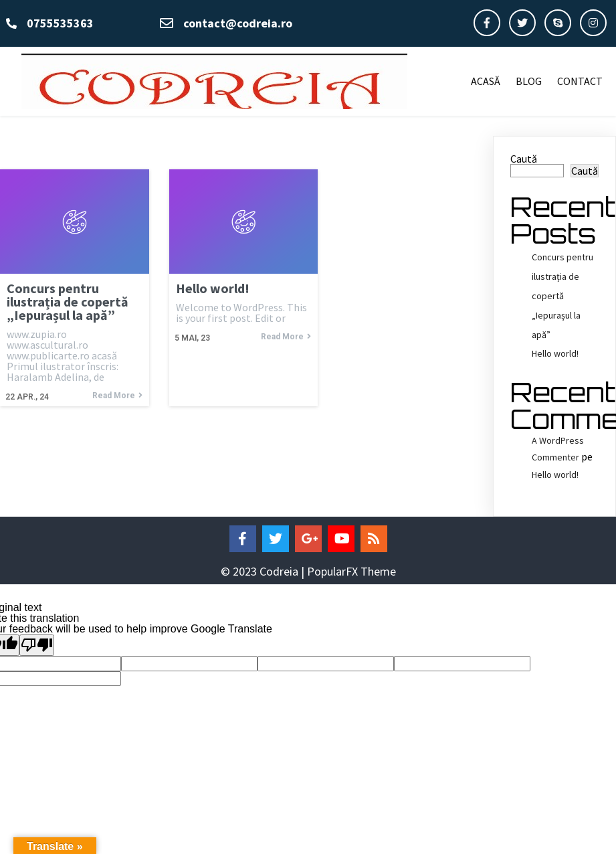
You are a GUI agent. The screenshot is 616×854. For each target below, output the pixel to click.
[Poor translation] (37, 645)
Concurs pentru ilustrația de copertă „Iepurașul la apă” (562, 295)
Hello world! (555, 353)
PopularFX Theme (351, 571)
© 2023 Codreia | (264, 571)
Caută (524, 159)
